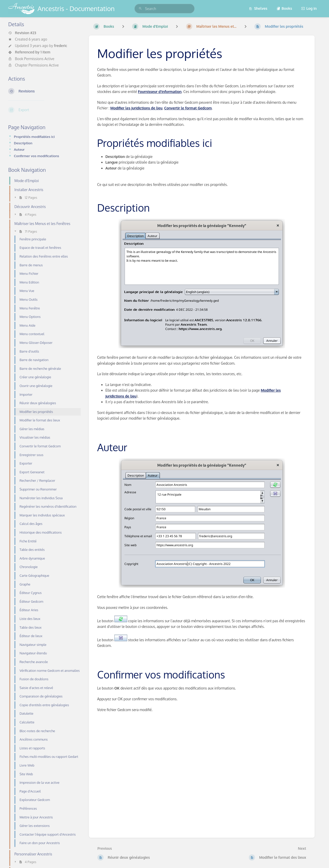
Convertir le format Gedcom (188, 108)
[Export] (44, 110)
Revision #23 (22, 33)
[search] (164, 9)
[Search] (140, 9)
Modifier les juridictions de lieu (136, 108)
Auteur (19, 149)
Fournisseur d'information (160, 92)
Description (23, 143)
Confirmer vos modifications (36, 156)
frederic (61, 46)
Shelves (258, 8)
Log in (309, 8)
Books (284, 8)
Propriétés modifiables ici (34, 136)
